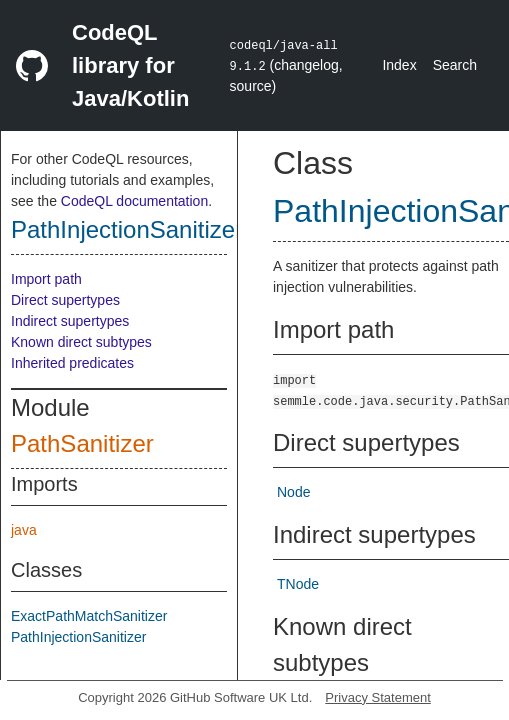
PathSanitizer (82, 443)
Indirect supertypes (70, 321)
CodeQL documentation (134, 201)
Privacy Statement (378, 697)
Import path (46, 279)
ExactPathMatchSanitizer (89, 616)
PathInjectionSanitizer (127, 229)
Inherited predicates (72, 363)
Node (293, 492)
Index (399, 65)
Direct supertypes (65, 300)
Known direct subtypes (81, 342)
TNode (298, 584)
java (24, 530)
